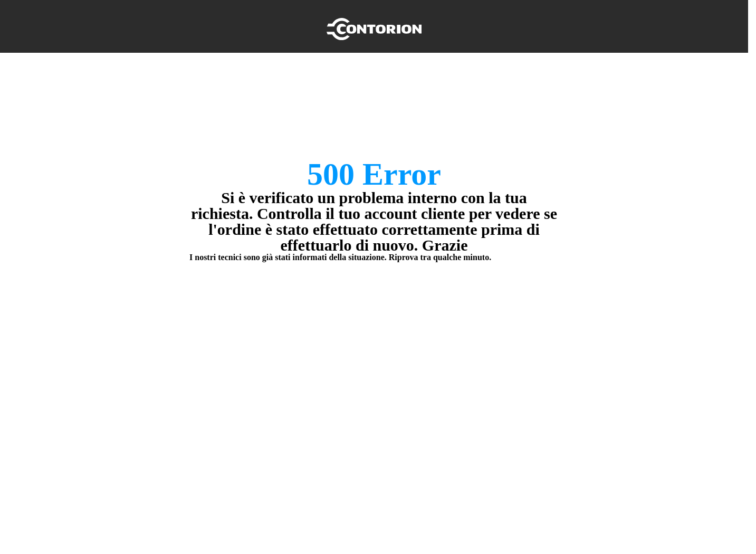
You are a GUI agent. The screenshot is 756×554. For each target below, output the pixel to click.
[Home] (374, 26)
